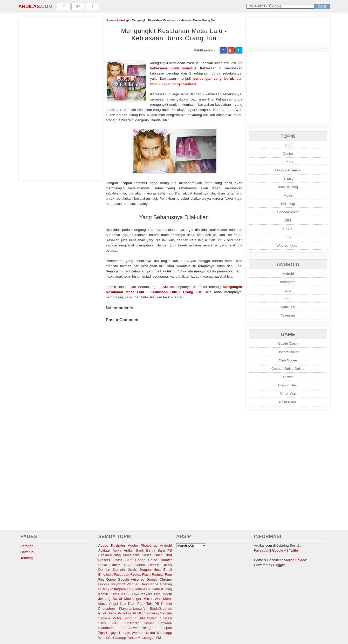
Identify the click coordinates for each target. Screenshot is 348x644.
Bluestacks (131, 555)
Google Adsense (288, 170)
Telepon (166, 628)
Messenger (133, 599)
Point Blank (288, 402)
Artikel (129, 550)
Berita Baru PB (159, 550)
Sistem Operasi (159, 618)
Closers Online (288, 352)
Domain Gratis (125, 570)
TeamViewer (129, 628)
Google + (279, 550)
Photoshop (107, 609)
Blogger (279, 565)
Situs (102, 623)
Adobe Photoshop (143, 545)
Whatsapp (164, 633)
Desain (154, 565)
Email (168, 570)
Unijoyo (112, 633)
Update (125, 633)
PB (157, 604)
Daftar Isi (27, 552)
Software (165, 623)
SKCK (288, 229)
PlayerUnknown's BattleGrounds (145, 609)
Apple (117, 550)
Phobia (167, 604)
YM (158, 638)
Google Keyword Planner (118, 584)
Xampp (120, 638)
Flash (146, 575)
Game (111, 579)
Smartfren (132, 623)
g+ (78, 6)
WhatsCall (106, 638)
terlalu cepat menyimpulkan (173, 84)
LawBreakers (142, 594)
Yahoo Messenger (141, 638)
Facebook (122, 575)
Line (288, 290)
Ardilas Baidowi (295, 560)
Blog (288, 145)
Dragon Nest (288, 385)
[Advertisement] (60, 98)
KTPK (125, 594)
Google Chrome (159, 579)
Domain (104, 570)
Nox (123, 604)
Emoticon (106, 575)
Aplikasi (104, 550)
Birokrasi (105, 555)
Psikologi (123, 20)
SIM (288, 220)
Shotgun (130, 618)
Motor (288, 195)
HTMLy (288, 179)
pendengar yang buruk (214, 79)
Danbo (288, 154)
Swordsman (107, 628)
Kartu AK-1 (142, 589)
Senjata (166, 613)
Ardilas (29, 6)
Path (288, 299)
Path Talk (288, 307)
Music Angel (108, 604)
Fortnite (158, 575)
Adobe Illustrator (112, 545)
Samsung (151, 613)
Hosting (166, 584)
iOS (130, 589)
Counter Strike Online (288, 369)
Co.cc (153, 560)
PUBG (138, 613)
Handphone (149, 584)
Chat (168, 555)
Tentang (27, 558)
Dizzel (288, 377)
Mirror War (288, 394)
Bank (140, 550)
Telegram (288, 315)
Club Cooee (288, 360)
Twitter (294, 550)
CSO (128, 565)
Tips (288, 237)
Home (110, 20)
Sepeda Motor (288, 212)
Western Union (288, 246)
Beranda (27, 546)
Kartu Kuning (288, 187)
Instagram (288, 282)
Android (288, 274)
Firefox (288, 162)
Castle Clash (288, 343)
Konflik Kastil (109, 594)
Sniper (149, 623)
